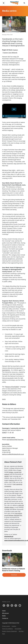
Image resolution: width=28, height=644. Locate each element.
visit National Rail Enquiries (15, 440)
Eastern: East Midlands (10, 53)
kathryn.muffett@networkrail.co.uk (13, 454)
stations (11, 480)
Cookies (14, 626)
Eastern (16, 50)
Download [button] (14, 575)
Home (4, 611)
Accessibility (18, 629)
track (20, 470)
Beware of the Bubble (12, 387)
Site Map (21, 631)
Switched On (6, 370)
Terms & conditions (8, 629)
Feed (3, 634)
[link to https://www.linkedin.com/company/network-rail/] (12, 605)
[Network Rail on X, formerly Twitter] (16, 605)
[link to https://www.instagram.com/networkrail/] (8, 605)
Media (4, 616)
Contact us (5, 618)
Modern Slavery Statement (10, 631)
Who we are (5, 613)
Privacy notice (6, 626)
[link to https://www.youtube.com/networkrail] (20, 605)
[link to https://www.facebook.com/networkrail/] (4, 605)
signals (7, 476)
